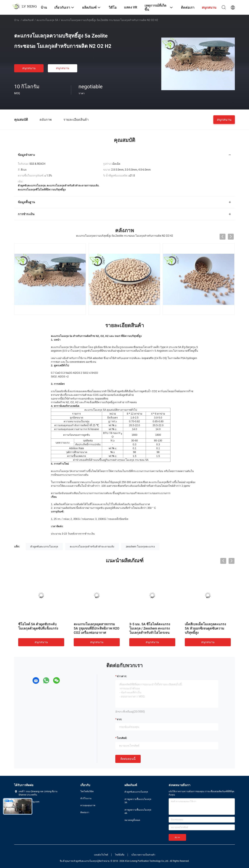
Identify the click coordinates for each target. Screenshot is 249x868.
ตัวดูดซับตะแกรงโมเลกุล (44, 547)
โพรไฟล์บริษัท (87, 791)
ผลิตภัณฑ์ (28, 20)
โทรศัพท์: (122, 738)
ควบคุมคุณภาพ (88, 805)
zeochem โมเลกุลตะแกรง (140, 547)
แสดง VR (131, 7)
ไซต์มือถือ (120, 855)
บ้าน (17, 20)
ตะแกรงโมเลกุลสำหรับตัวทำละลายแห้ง (92, 547)
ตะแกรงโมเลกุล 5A (47, 20)
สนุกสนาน (29, 68)
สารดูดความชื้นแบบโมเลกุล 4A (138, 812)
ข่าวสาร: (122, 676)
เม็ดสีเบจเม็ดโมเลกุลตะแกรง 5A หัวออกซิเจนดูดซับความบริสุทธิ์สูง (205, 628)
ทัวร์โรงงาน (86, 798)
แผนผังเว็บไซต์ (101, 855)
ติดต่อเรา (85, 812)
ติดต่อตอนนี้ (128, 759)
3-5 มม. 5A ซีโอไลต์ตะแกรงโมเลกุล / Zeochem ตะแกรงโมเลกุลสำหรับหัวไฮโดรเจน (150, 628)
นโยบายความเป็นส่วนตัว (143, 855)
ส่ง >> (177, 837)
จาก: (119, 719)
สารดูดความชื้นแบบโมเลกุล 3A (138, 801)
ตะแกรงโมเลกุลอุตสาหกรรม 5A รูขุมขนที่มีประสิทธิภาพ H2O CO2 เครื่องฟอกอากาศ (97, 628)
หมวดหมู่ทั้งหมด (132, 820)
